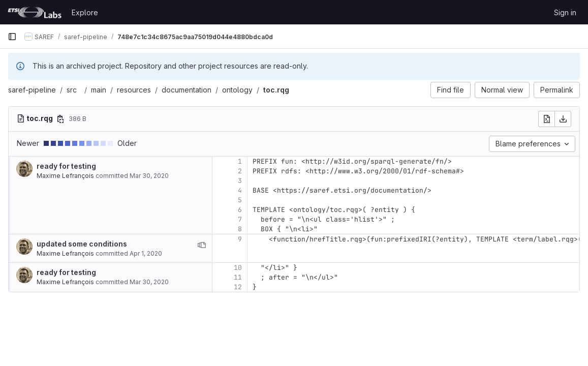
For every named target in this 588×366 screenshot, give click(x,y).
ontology (237, 90)
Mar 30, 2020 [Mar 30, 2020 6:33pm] (149, 176)
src (72, 90)
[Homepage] (35, 12)
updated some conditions (82, 244)
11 (238, 277)
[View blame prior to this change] (202, 245)
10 (238, 268)
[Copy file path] (60, 119)
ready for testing (66, 166)
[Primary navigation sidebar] (12, 37)
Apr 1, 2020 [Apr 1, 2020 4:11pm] (146, 253)
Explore (85, 12)
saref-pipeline (32, 90)
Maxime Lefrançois (65, 176)
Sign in (565, 12)
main (99, 90)
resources (134, 90)
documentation (187, 90)
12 (238, 287)
